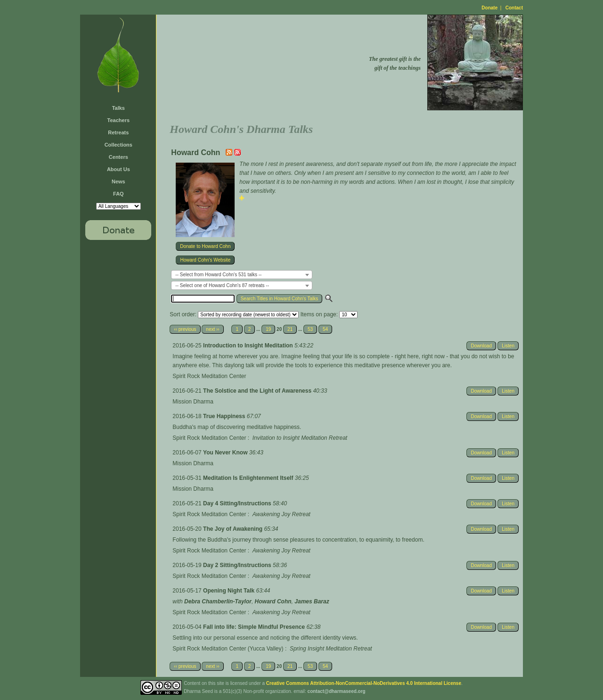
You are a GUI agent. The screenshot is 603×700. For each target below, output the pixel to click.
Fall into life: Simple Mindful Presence (255, 627)
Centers (118, 157)
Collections (118, 145)
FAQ (118, 194)
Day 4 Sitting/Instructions (238, 503)
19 (268, 329)
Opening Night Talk (229, 591)
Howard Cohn (273, 601)
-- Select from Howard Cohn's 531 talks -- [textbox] (218, 275)
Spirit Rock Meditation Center (209, 376)
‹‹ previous (185, 329)
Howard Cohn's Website (205, 260)
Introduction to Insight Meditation (249, 346)
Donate (489, 8)
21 (290, 329)
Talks (118, 108)
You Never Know (226, 453)
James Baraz (312, 601)
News (118, 181)
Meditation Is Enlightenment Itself (249, 478)
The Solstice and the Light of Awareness (258, 391)
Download (481, 346)
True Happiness (225, 416)
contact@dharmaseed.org (337, 691)
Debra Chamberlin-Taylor (218, 601)
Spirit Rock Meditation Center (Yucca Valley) (228, 649)
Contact (514, 8)
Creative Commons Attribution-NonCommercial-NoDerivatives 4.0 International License (364, 683)
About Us (118, 169)
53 (310, 329)
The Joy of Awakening (233, 529)
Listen (508, 346)
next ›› (212, 329)
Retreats (118, 132)
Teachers (119, 120)
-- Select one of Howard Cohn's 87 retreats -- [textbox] (222, 285)
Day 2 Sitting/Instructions (238, 565)
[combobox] (242, 275)
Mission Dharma (193, 402)
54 (325, 329)
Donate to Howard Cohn (205, 246)
